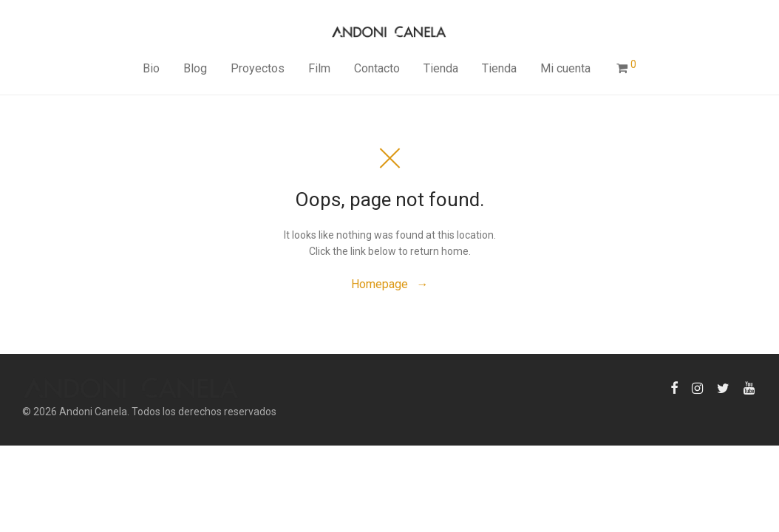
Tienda (441, 68)
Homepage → (390, 284)
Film (319, 68)
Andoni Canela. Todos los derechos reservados (168, 412)
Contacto (377, 68)
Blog (195, 68)
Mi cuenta (565, 68)
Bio (151, 68)
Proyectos (258, 68)
